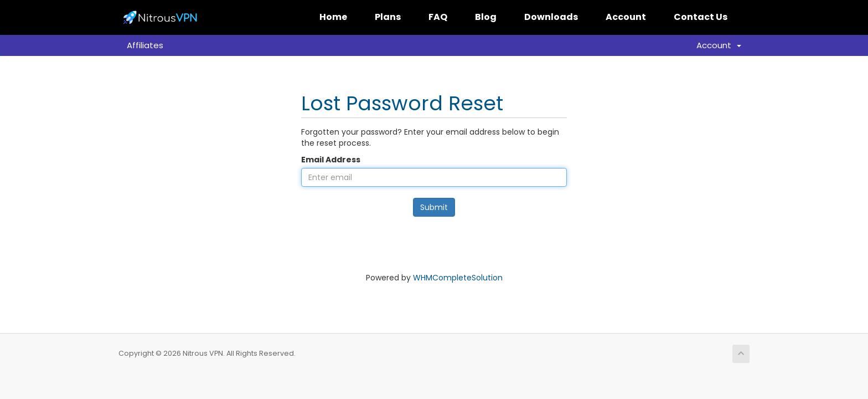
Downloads (551, 17)
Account (626, 17)
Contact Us (701, 17)
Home (333, 17)
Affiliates (145, 45)
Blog (486, 17)
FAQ (438, 17)
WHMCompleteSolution (458, 278)
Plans (388, 17)
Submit (434, 207)
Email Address (331, 160)
